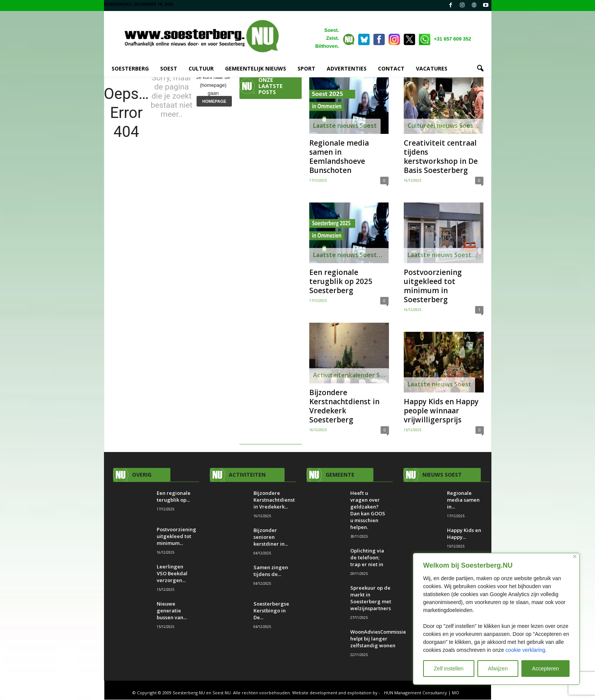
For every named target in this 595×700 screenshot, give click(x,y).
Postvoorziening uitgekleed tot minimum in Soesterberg (433, 286)
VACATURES (432, 68)
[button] (480, 69)
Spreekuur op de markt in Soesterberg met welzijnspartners (371, 598)
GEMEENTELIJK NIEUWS (256, 68)
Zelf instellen (449, 669)
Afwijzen (498, 669)
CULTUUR (201, 68)
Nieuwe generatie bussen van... (172, 611)
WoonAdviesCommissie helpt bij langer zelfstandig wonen (378, 639)
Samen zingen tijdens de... (271, 571)
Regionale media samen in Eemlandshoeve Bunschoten (339, 157)
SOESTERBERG (130, 68)
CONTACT (391, 68)
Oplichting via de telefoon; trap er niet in (367, 558)
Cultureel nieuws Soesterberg (445, 126)
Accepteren (545, 669)
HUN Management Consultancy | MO (422, 693)
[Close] (575, 556)
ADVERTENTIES (347, 68)
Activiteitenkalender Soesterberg (351, 375)
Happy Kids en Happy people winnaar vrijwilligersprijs (441, 411)
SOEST (169, 68)
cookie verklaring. (526, 650)
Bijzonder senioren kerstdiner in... (271, 537)
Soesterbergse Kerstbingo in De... (271, 611)
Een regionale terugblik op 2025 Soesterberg (341, 282)
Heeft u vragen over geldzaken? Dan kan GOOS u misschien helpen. (368, 510)
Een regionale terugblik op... (174, 497)
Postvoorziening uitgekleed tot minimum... (176, 537)
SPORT (306, 68)
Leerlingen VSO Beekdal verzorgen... (172, 574)
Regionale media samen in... (463, 500)
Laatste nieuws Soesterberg (351, 255)
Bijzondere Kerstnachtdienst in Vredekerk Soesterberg (344, 407)
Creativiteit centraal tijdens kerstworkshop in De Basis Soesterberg (441, 157)
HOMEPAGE (214, 102)
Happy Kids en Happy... (464, 534)
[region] (496, 619)
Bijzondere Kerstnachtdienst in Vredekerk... (274, 500)
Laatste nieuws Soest (345, 126)
